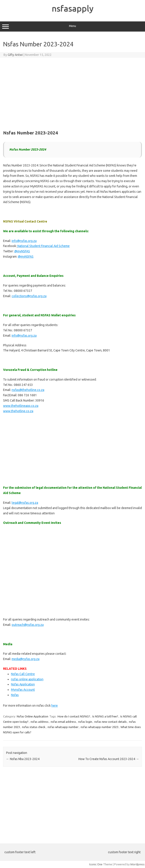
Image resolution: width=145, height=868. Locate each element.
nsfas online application (27, 679)
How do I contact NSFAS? (74, 716)
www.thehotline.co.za (18, 411)
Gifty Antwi (15, 55)
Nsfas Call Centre (23, 674)
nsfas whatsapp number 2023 (99, 727)
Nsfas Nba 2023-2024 (23, 759)
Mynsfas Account (23, 690)
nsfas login (85, 722)
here (55, 706)
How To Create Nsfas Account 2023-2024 (109, 759)
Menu (72, 26)
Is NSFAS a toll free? (105, 716)
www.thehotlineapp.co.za (21, 406)
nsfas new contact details (111, 722)
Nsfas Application (23, 684)
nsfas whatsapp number (63, 727)
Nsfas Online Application (33, 716)
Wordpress (137, 864)
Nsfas (15, 695)
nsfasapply (73, 8)
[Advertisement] (72, 93)
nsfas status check (34, 727)
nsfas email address (63, 722)
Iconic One (96, 864)
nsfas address (40, 722)
